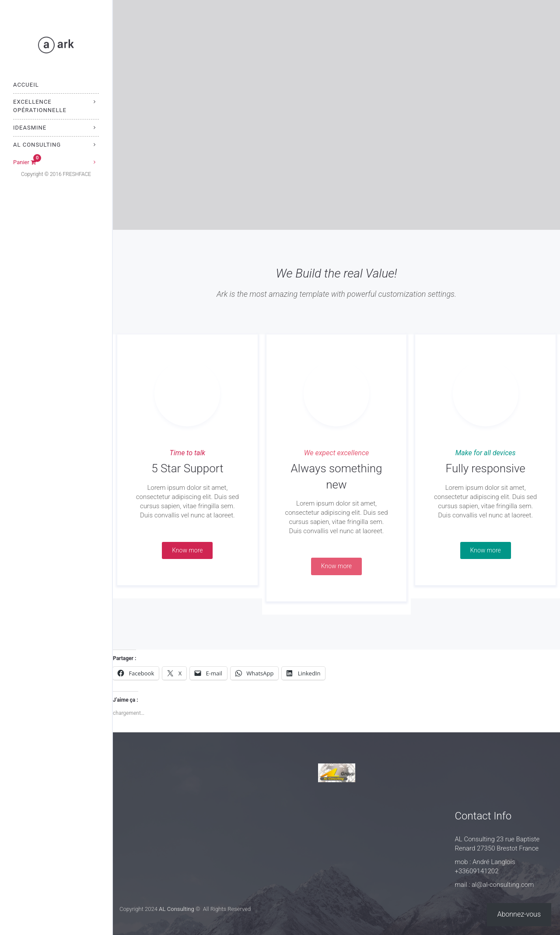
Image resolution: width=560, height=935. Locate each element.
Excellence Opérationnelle (40, 106)
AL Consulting (37, 145)
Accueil (26, 85)
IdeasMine (30, 128)
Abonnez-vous (519, 914)
